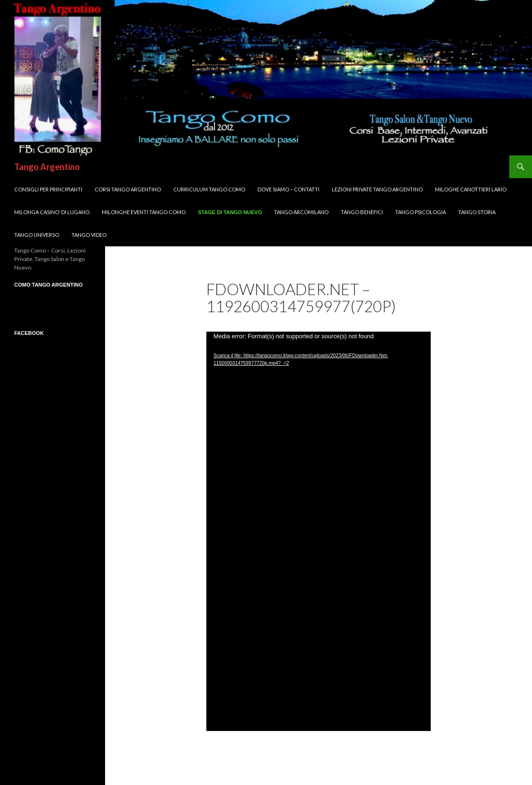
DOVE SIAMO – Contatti (288, 189)
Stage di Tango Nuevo (230, 212)
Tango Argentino (47, 167)
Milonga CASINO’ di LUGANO (52, 212)
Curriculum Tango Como (209, 189)
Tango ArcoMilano (301, 212)
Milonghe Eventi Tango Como (144, 212)
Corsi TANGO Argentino (128, 189)
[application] (319, 531)
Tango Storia (477, 212)
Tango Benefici (362, 212)
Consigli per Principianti (48, 189)
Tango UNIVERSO (37, 235)
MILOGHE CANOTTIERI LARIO (471, 189)
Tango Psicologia (421, 212)
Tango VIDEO (89, 235)
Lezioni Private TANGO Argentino (377, 189)
